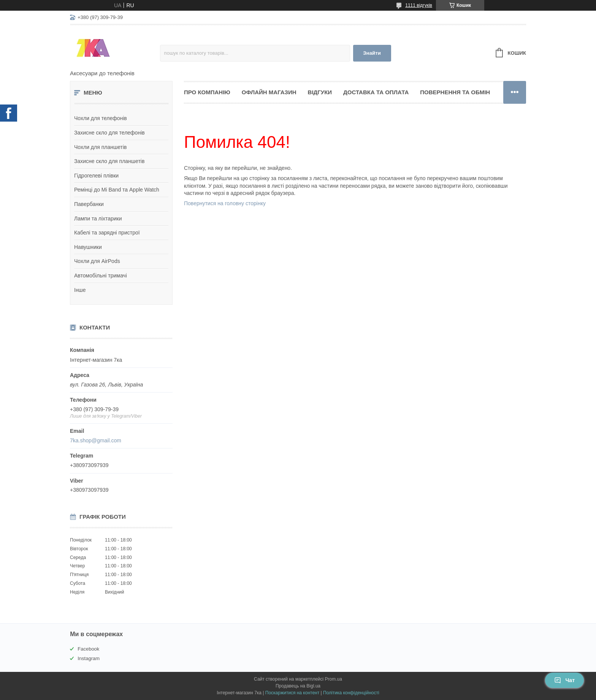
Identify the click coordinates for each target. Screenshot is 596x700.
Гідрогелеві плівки (96, 176)
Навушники (88, 247)
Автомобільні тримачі (101, 276)
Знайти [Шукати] (372, 53)
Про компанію (207, 92)
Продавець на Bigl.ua (298, 686)
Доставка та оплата (376, 92)
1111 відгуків (419, 5)
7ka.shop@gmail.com (96, 440)
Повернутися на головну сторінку (225, 203)
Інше (80, 290)
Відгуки (320, 92)
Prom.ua (334, 679)
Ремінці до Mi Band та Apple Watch (117, 190)
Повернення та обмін (455, 92)
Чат (564, 680)
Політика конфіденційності (351, 693)
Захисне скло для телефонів (109, 133)
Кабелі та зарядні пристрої (107, 233)
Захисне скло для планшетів (109, 161)
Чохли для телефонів (101, 118)
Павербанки (89, 204)
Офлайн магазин (269, 92)
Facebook (88, 649)
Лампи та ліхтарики (98, 219)
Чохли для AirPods (97, 261)
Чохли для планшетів (100, 147)
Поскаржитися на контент (292, 693)
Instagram (89, 658)
